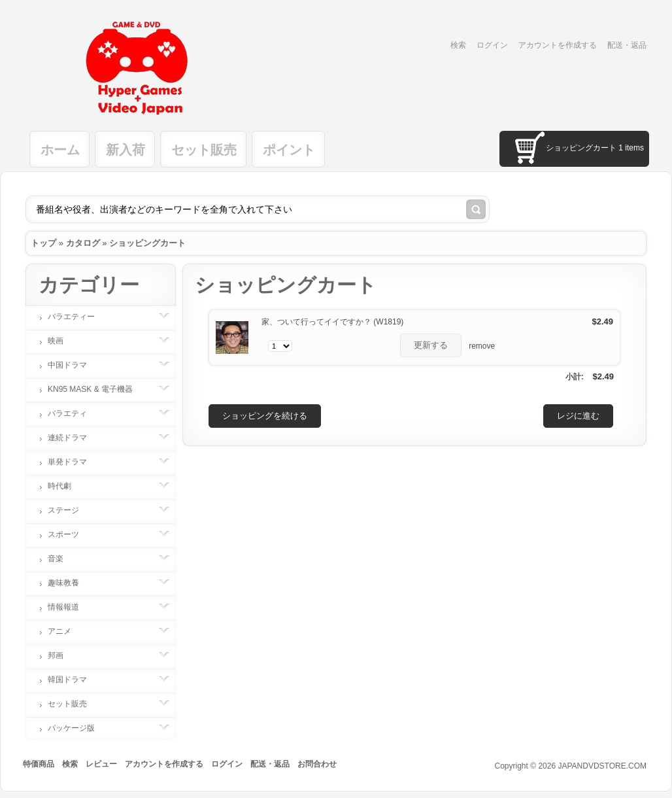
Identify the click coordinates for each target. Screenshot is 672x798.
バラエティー (78, 317)
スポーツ (70, 534)
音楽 (62, 559)
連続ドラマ (74, 438)
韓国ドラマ (74, 680)
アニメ (66, 631)
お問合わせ (317, 764)
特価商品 (39, 764)
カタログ (83, 243)
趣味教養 (70, 583)
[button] (431, 345)
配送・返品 (627, 45)
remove (482, 346)
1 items (631, 148)
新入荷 (126, 150)
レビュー (101, 764)
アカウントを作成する (558, 45)
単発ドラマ (74, 462)
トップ (43, 243)
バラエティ (74, 413)
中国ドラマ (74, 365)
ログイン (492, 45)
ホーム (60, 150)
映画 (62, 341)
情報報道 (70, 607)
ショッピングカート (147, 243)
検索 (458, 45)
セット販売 (204, 150)
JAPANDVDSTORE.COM (602, 766)
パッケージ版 (78, 728)
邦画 (62, 655)
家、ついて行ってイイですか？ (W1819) (332, 322)
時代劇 (66, 486)
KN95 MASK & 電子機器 (97, 389)
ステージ (70, 510)
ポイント (289, 150)
